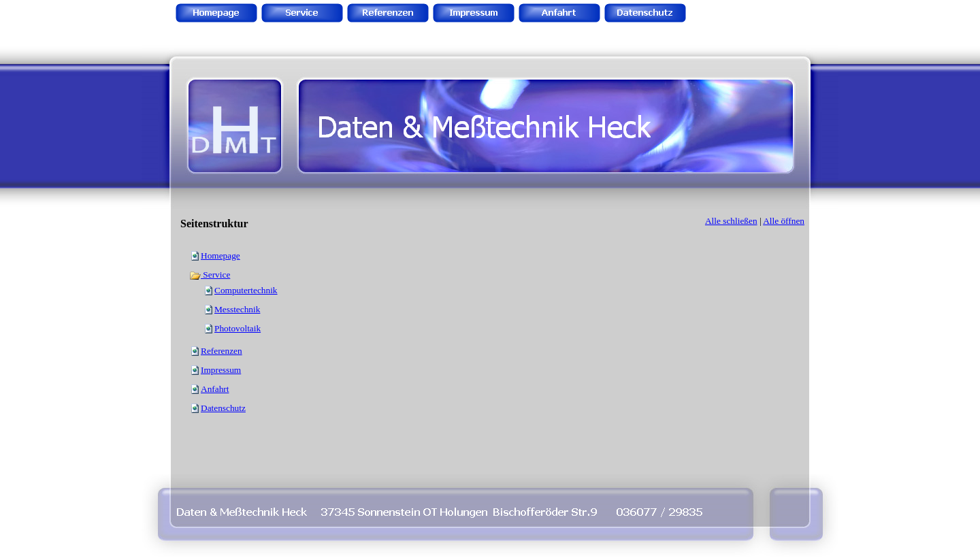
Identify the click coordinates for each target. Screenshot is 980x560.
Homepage (220, 256)
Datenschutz (223, 408)
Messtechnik (237, 309)
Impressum (221, 370)
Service (210, 275)
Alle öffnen (784, 221)
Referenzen (222, 351)
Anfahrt (215, 389)
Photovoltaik (238, 328)
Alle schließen (731, 221)
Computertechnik (246, 290)
